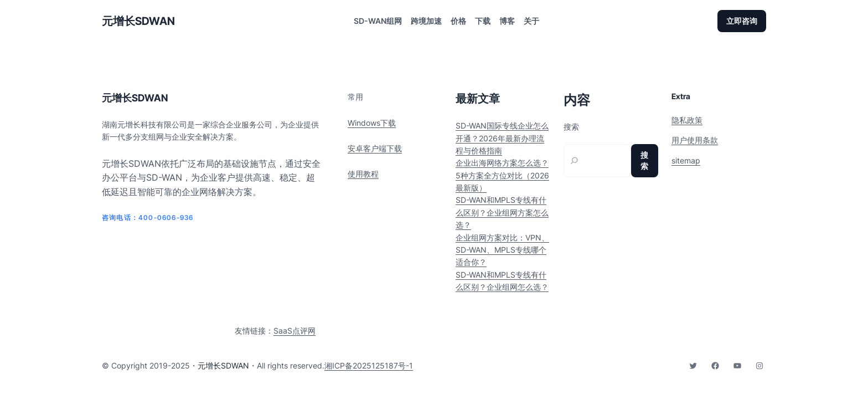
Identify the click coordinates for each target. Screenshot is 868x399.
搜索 (571, 127)
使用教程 (363, 174)
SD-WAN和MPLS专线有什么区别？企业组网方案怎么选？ (502, 212)
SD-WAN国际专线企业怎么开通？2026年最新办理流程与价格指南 (502, 138)
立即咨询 (742, 21)
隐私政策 (687, 120)
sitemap (686, 160)
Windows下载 (372, 123)
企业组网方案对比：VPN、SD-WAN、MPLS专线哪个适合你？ (502, 250)
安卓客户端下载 (375, 148)
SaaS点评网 (294, 331)
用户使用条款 (695, 140)
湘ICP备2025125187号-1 (369, 365)
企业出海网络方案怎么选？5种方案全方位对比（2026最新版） (502, 175)
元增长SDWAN (138, 21)
